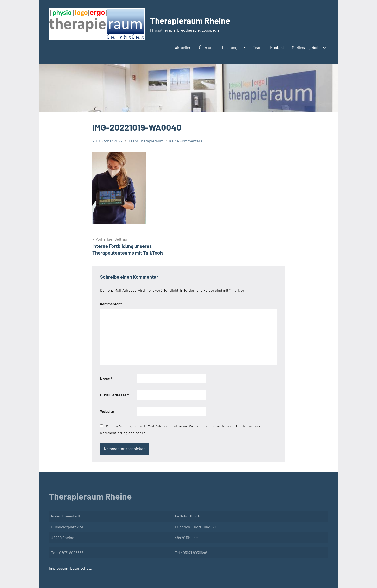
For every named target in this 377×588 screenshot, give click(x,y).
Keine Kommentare (186, 141)
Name (106, 378)
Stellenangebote (308, 47)
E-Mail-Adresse (114, 395)
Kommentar (111, 304)
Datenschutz (81, 568)
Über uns (207, 47)
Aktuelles (183, 47)
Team (258, 47)
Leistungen (233, 47)
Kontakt (277, 47)
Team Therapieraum (146, 141)
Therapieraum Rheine (191, 20)
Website (107, 411)
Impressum (59, 568)
